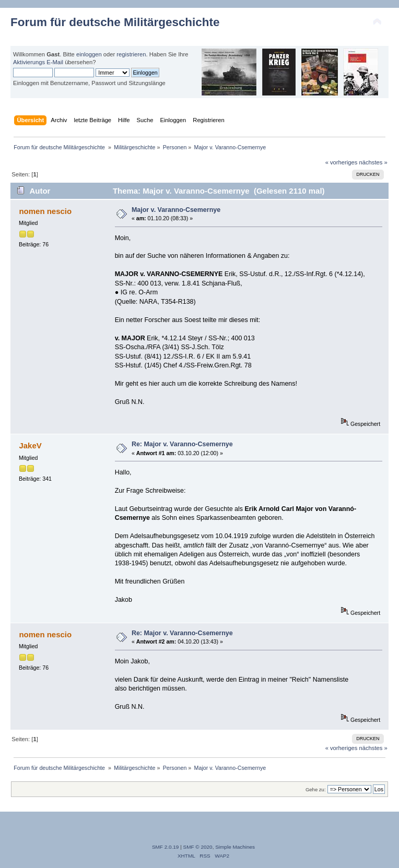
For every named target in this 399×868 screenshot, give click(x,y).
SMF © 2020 (198, 847)
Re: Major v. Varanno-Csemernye (182, 444)
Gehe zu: (316, 789)
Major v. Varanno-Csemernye (176, 210)
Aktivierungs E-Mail (38, 62)
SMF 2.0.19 (166, 847)
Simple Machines (235, 847)
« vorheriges (342, 162)
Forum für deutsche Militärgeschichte (115, 22)
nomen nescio (45, 211)
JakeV (30, 445)
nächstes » (373, 162)
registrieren (131, 54)
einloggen (89, 54)
